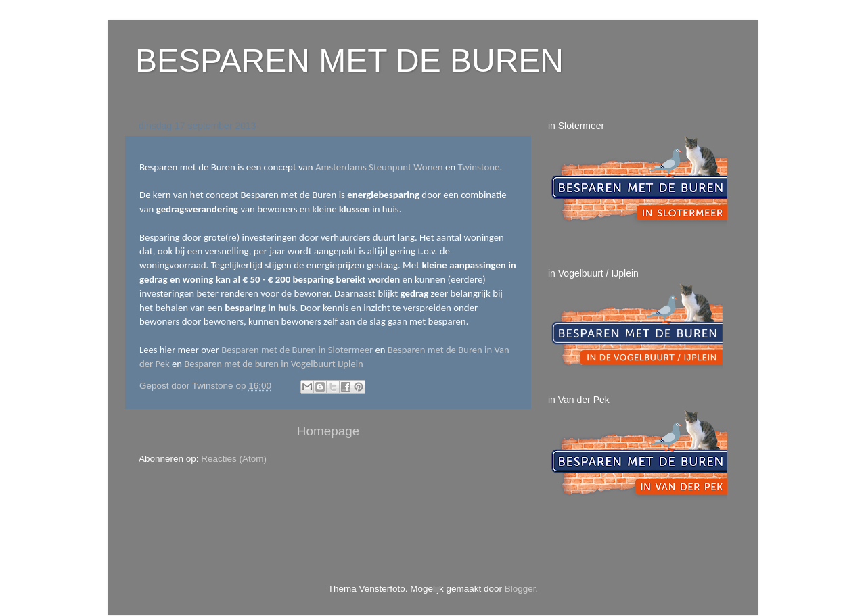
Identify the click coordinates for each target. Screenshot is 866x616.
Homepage (328, 431)
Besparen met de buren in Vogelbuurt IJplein (273, 364)
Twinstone (479, 167)
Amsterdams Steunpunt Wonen (379, 167)
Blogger (520, 589)
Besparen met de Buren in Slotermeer (297, 350)
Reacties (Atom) (234, 459)
